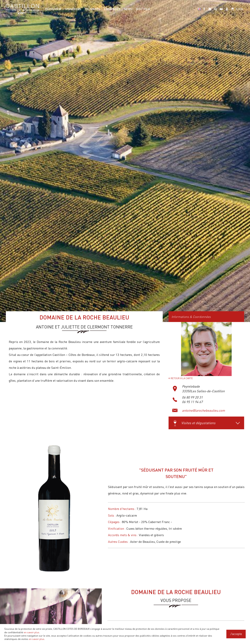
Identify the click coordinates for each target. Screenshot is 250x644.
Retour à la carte (181, 378)
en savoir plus (32, 632)
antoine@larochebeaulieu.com (204, 410)
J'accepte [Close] (236, 634)
